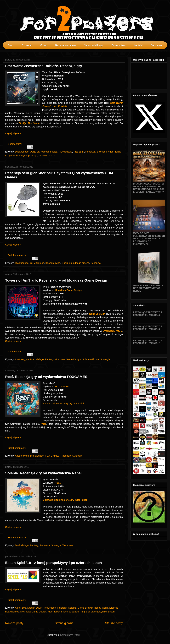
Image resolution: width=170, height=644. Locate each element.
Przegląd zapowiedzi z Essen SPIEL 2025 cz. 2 (148, 342)
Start (11, 45)
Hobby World (101, 608)
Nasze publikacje (93, 45)
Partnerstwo (118, 45)
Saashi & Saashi (70, 612)
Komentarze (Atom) (71, 635)
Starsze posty (114, 623)
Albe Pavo (20, 608)
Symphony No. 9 (112, 331)
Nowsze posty (14, 623)
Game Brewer (85, 608)
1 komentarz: (15, 144)
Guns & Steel (97, 314)
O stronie (27, 45)
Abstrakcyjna (22, 359)
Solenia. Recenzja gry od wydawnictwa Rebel (43, 473)
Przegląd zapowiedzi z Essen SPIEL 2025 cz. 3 (148, 328)
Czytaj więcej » (13, 133)
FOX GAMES (52, 456)
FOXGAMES (62, 386)
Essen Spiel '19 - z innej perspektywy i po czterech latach (54, 563)
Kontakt (138, 45)
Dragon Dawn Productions (42, 608)
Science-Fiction (105, 152)
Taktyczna (68, 545)
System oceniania (65, 45)
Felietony (62, 608)
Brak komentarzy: (17, 255)
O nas (44, 45)
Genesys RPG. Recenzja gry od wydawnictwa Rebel (148, 288)
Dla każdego (22, 152)
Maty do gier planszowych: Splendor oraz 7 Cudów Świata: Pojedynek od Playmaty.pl (149, 239)
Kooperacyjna (53, 263)
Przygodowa (65, 152)
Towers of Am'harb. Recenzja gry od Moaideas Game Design (56, 280)
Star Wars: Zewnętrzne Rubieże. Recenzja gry (44, 66)
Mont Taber (54, 612)
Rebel (58, 483)
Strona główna (64, 623)
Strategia (105, 359)
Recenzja (90, 152)
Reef (43, 424)
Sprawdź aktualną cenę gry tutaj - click (64, 403)
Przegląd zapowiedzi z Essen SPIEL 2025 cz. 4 (148, 314)
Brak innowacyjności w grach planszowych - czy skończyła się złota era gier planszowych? (149, 188)
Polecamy (156, 45)
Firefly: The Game (29, 123)
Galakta (72, 608)
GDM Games (37, 263)
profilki (167, 51)
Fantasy (49, 359)
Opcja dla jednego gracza (44, 152)
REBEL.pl (79, 152)
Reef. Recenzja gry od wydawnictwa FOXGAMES (46, 377)
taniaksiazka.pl (47, 156)
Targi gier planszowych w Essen (97, 612)
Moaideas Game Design (68, 359)
